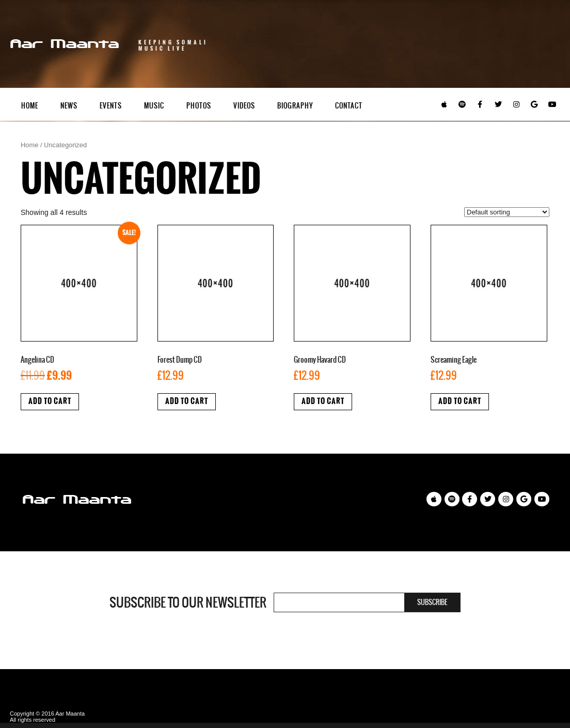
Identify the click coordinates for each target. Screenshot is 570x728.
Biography (295, 106)
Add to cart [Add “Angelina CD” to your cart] (50, 401)
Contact (349, 106)
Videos (244, 106)
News (69, 106)
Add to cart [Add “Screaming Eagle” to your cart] (460, 401)
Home (30, 106)
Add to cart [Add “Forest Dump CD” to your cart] (187, 401)
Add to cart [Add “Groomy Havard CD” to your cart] (323, 401)
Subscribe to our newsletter (188, 602)
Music (154, 106)
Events (111, 106)
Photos (199, 106)
